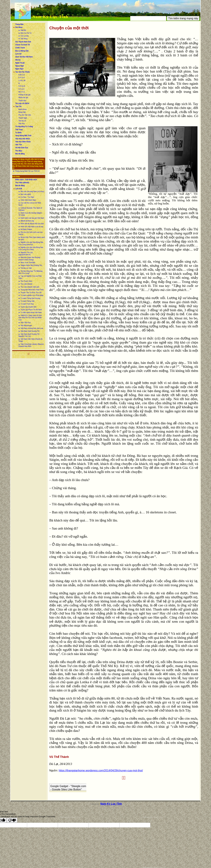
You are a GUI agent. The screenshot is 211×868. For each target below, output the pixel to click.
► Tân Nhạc (23, 39)
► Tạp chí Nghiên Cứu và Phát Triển (30, 277)
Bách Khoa (23, 109)
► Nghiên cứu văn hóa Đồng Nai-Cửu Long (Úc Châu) (31, 248)
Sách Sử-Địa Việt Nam (24, 57)
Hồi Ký (18, 60)
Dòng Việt (22, 112)
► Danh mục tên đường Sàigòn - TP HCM (31, 214)
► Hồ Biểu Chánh (25, 229)
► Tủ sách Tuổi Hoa (26, 304)
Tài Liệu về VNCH (22, 103)
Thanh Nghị (23, 118)
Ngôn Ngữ (19, 69)
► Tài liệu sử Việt (25, 268)
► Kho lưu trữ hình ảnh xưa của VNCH (30, 233)
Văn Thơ (19, 145)
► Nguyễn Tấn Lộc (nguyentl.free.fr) (26, 254)
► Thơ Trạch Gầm (25, 281)
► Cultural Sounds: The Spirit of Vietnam (30, 209)
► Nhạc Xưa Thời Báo (27, 263)
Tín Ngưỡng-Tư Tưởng (24, 127)
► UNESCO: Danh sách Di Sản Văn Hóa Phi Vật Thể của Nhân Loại (30, 318)
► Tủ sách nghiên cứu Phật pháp (31, 295)
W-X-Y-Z (22, 92)
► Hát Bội (22, 30)
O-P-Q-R (22, 86)
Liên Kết (19, 189)
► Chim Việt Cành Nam (27, 200)
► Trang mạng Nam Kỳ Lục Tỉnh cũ (26, 171)
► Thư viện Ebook (25, 284)
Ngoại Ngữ (20, 66)
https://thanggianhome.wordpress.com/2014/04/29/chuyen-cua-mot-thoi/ (101, 770)
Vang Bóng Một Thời (23, 136)
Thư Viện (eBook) (22, 183)
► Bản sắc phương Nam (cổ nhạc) (31, 191)
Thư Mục (19, 151)
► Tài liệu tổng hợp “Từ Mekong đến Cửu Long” (30, 272)
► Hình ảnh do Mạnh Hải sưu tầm (31, 224)
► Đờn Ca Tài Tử (25, 33)
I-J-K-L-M (22, 81)
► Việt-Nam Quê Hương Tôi (29, 331)
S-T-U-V (21, 89)
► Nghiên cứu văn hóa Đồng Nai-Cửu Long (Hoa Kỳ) (31, 243)
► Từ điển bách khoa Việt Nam (30, 312)
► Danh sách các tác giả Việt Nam (31, 218)
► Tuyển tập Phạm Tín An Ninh (30, 310)
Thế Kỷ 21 (22, 121)
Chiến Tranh (20, 48)
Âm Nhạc (19, 27)
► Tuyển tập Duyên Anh (27, 307)
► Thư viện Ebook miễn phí (29, 287)
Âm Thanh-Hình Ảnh (23, 42)
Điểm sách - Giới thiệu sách (26, 180)
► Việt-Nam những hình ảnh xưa (31, 328)
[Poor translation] (12, 820)
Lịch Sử (18, 54)
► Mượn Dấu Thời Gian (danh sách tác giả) (32, 238)
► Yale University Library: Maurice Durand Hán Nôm (31, 345)
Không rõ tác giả (24, 95)
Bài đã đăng (20, 154)
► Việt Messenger (25, 326)
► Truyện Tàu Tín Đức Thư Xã (30, 293)
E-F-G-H (22, 78)
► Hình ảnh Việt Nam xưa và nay (31, 227)
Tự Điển (18, 133)
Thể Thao (19, 130)
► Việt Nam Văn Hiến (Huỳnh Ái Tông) (30, 340)
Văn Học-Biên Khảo (23, 142)
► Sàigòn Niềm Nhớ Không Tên (30, 265)
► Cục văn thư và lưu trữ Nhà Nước (30, 204)
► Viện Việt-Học (25, 323)
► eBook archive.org (26, 221)
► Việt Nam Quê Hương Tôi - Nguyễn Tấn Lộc (29, 335)
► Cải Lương (23, 36)
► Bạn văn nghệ (25, 194)
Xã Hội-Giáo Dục (22, 148)
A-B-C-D (22, 75)
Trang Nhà (19, 24)
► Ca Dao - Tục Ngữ (26, 197)
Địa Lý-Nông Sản (22, 51)
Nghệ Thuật (20, 63)
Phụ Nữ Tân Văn (25, 115)
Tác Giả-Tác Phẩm (23, 72)
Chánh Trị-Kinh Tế (23, 45)
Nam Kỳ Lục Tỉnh (50, 17)
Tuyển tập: (22, 100)
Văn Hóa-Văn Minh (23, 139)
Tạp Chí (18, 106)
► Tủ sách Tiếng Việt (26, 301)
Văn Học (22, 124)
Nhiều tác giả (23, 98)
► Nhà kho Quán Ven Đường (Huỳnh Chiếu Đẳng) (29, 259)
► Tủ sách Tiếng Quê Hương (29, 298)
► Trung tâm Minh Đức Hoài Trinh (31, 290)
